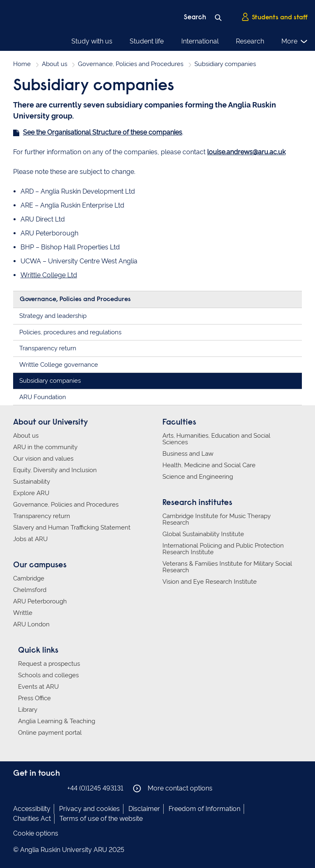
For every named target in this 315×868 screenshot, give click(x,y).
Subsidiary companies (50, 381)
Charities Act (32, 819)
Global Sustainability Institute (203, 534)
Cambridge (29, 578)
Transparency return (48, 348)
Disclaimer (144, 809)
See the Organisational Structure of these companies (103, 132)
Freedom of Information (204, 809)
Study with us (92, 41)
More (295, 41)
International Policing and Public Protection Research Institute (223, 549)
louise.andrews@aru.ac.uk (246, 152)
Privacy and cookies (89, 809)
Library (28, 710)
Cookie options (36, 833)
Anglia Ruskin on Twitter (43, 788)
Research (250, 41)
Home (22, 64)
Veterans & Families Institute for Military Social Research (227, 567)
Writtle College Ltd (49, 275)
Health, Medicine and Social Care (209, 465)
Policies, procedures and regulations (70, 332)
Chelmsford (30, 590)
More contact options (173, 788)
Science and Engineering (198, 477)
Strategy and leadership (53, 316)
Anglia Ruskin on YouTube (55, 788)
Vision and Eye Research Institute (210, 582)
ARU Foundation (43, 397)
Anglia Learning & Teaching (57, 721)
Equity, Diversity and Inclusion (55, 470)
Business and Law (188, 454)
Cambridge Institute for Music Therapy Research (217, 519)
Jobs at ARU (30, 539)
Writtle (23, 613)
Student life (147, 41)
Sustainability (32, 482)
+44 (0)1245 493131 (95, 788)
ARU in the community (45, 447)
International (200, 41)
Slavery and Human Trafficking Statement (72, 528)
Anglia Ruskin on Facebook (18, 788)
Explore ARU (31, 493)
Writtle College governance (59, 365)
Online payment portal (50, 733)
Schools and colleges (48, 675)
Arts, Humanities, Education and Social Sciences (216, 439)
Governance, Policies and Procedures (131, 64)
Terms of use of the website (101, 819)
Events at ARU (38, 687)
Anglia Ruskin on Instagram (31, 788)
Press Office (34, 698)
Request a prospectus (49, 664)
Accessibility (32, 809)
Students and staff (274, 17)
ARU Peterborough (40, 601)
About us (55, 64)
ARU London (31, 624)
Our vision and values (43, 459)
